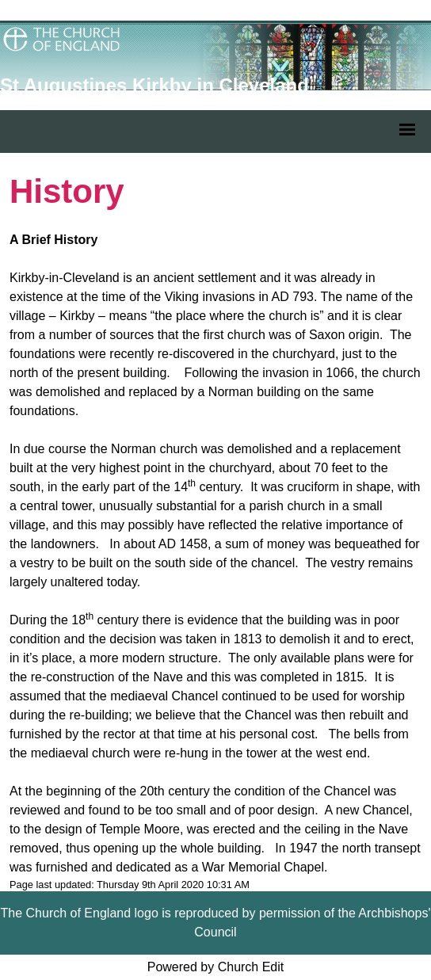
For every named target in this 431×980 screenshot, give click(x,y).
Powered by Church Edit (216, 967)
